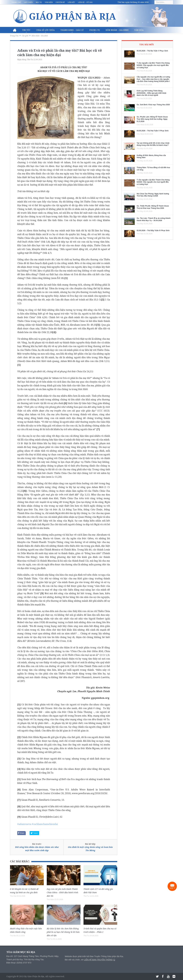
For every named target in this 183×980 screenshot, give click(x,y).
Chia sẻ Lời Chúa (45, 30)
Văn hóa (139, 30)
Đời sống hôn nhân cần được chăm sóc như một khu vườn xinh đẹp (37, 849)
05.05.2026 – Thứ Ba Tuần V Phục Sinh (152, 51)
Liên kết (71, 2)
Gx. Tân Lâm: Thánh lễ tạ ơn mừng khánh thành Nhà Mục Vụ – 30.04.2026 (154, 219)
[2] (103, 300)
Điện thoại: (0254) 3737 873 (19, 963)
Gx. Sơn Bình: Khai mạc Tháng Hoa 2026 (153, 105)
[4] (54, 332)
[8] (25, 491)
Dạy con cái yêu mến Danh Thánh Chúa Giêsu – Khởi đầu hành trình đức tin (62, 892)
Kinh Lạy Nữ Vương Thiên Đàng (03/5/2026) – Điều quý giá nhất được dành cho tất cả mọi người (152, 93)
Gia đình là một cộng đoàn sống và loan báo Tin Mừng (90, 849)
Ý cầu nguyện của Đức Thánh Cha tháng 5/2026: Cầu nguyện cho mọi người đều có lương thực (153, 65)
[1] (66, 278)
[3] (98, 325)
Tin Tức (26, 30)
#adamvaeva (24, 824)
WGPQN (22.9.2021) (89, 78)
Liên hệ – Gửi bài (85, 2)
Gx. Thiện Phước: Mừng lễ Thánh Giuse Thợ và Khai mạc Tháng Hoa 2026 (153, 207)
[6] (65, 403)
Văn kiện (49, 2)
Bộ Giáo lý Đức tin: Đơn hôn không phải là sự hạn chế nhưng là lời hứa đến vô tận (63, 932)
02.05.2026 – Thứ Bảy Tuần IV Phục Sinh (153, 231)
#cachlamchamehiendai (45, 824)
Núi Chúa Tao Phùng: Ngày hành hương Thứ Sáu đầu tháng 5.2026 (153, 195)
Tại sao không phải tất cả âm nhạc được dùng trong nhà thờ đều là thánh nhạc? (153, 144)
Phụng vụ (95, 30)
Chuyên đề (60, 2)
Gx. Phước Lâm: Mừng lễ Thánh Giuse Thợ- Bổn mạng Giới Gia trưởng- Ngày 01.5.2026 (152, 119)
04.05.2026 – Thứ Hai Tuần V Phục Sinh (153, 131)
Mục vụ (39, 2)
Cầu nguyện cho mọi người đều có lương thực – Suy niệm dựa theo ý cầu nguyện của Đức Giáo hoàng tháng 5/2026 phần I (153, 79)
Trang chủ (16, 2)
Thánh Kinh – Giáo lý (72, 30)
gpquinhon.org (100, 698)
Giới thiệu (28, 2)
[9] (42, 593)
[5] (19, 365)
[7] (98, 429)
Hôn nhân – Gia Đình (117, 30)
